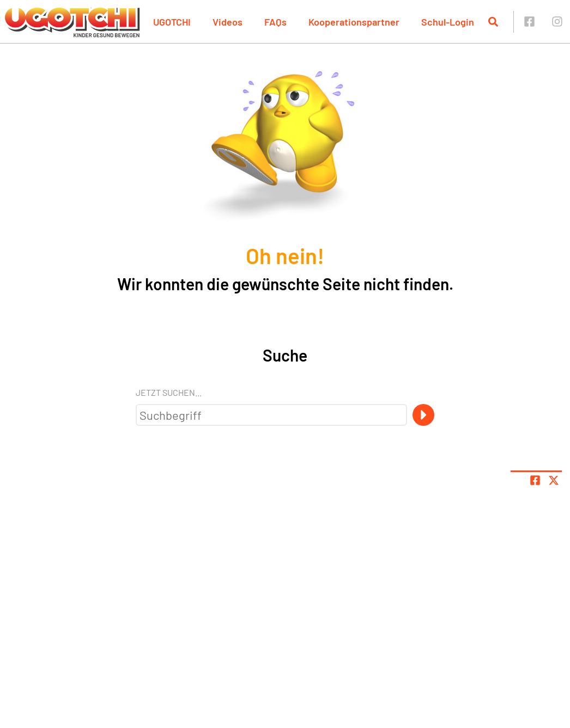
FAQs (275, 22)
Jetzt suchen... (169, 392)
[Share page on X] (554, 480)
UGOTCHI (172, 22)
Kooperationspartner (354, 22)
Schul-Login (448, 22)
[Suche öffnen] (493, 22)
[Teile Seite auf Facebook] (535, 480)
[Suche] (423, 415)
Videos (228, 22)
